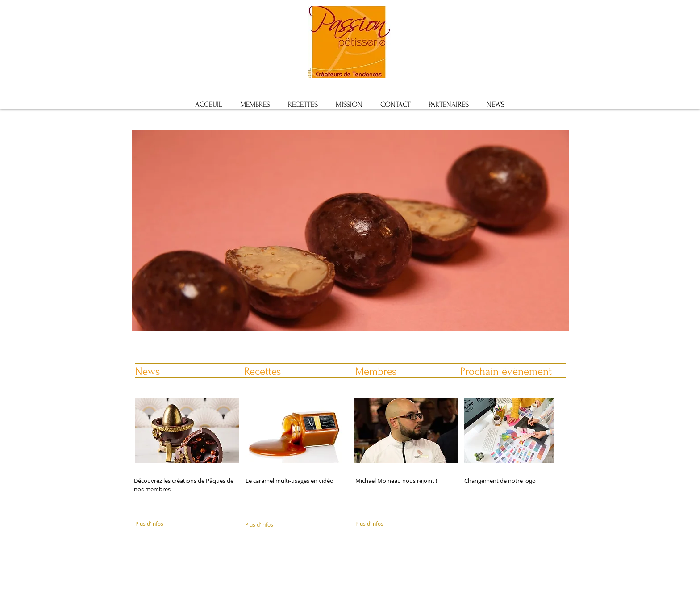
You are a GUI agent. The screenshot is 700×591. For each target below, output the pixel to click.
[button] (350, 248)
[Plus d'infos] (172, 524)
